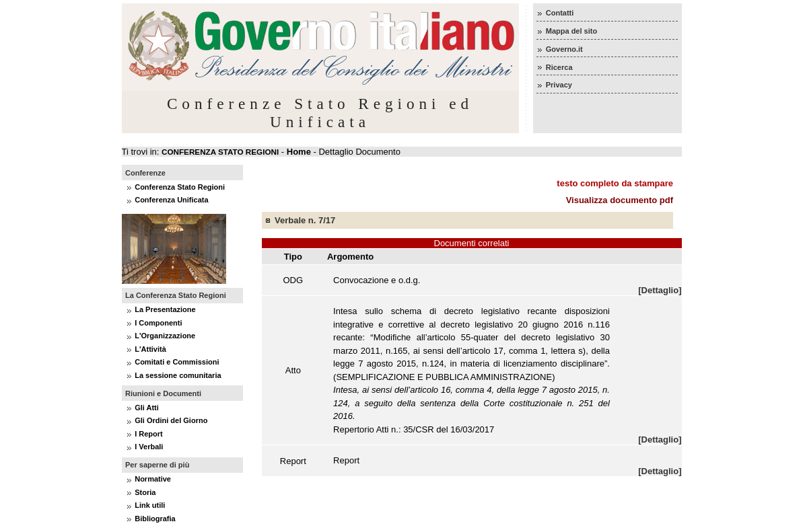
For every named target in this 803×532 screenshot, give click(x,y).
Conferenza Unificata (171, 200)
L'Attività (150, 349)
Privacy (559, 85)
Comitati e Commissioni (177, 362)
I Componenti (158, 323)
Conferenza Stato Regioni (180, 187)
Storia (145, 492)
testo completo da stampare (615, 183)
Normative (153, 479)
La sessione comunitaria (178, 375)
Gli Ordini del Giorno (171, 420)
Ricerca (559, 67)
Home (299, 152)
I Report (149, 434)
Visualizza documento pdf (620, 200)
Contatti (560, 13)
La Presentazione (165, 309)
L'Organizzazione (165, 336)
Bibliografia (155, 519)
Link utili (150, 505)
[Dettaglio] (660, 290)
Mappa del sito (571, 31)
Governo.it (564, 49)
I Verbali (149, 447)
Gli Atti (147, 408)
